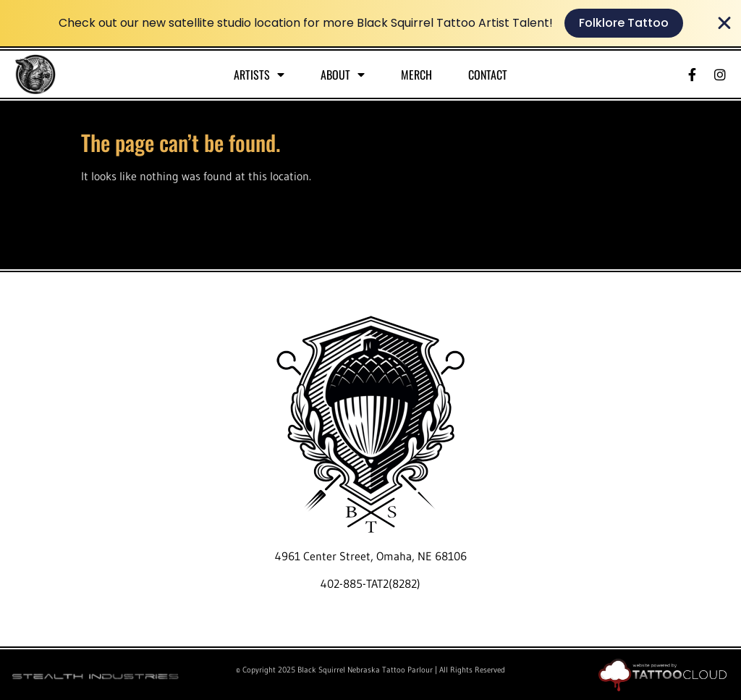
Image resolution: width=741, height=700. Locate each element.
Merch (416, 75)
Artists (259, 75)
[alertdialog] (370, 23)
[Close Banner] (725, 23)
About (343, 75)
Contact (488, 75)
